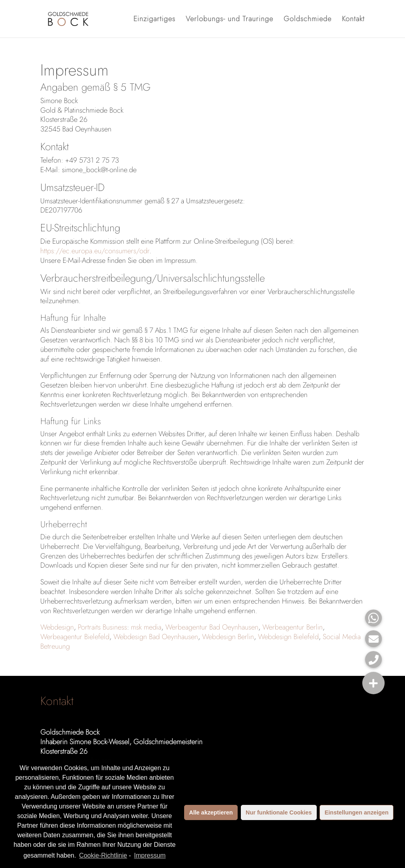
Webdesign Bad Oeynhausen (156, 637)
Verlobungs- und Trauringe (229, 20)
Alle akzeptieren (211, 812)
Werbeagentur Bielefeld (75, 637)
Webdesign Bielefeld (288, 637)
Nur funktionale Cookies (279, 812)
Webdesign (57, 627)
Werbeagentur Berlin (293, 627)
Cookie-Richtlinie (103, 855)
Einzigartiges (154, 20)
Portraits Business (102, 627)
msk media (146, 627)
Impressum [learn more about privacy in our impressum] (150, 855)
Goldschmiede (308, 20)
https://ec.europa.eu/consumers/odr (95, 251)
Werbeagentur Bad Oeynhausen (212, 627)
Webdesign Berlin (228, 637)
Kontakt (353, 20)
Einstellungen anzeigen (357, 812)
